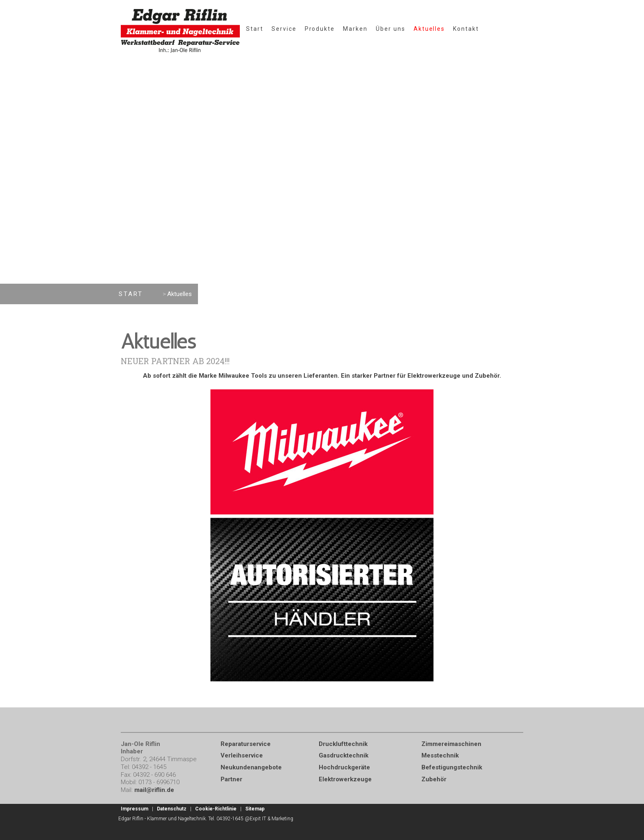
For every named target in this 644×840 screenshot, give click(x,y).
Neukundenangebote (251, 767)
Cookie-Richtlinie (216, 809)
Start (255, 29)
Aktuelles (429, 29)
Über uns (391, 29)
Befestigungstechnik (452, 767)
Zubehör (434, 779)
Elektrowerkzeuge (345, 779)
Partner (231, 779)
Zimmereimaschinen (451, 744)
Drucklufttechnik (343, 744)
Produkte (320, 29)
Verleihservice (242, 755)
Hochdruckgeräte (344, 767)
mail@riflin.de (154, 790)
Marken (355, 29)
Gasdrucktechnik (344, 755)
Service (284, 29)
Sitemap (255, 809)
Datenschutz (172, 809)
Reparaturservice (246, 744)
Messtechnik (440, 755)
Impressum (135, 809)
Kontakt (466, 29)
